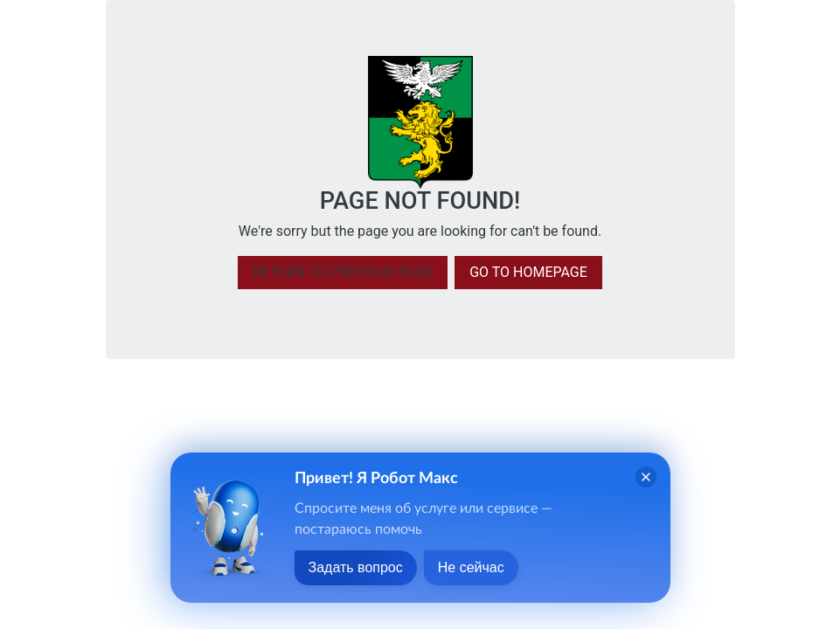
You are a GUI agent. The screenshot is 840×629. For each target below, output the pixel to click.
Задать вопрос (356, 567)
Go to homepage (528, 272)
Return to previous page (343, 272)
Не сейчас (471, 567)
